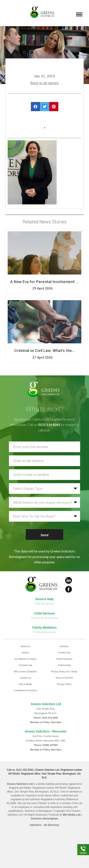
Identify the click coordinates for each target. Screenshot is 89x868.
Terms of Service (64, 678)
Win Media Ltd (71, 815)
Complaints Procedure (25, 690)
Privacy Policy (64, 684)
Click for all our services (45, 618)
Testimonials (64, 665)
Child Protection (64, 659)
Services (64, 646)
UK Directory (51, 825)
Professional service (44, 632)
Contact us (25, 678)
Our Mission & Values (25, 659)
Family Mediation (44, 627)
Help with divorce (44, 604)
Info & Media (26, 684)
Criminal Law (26, 665)
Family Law (64, 652)
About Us (25, 646)
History (25, 652)
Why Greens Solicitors (25, 672)
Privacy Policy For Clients (64, 672)
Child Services (45, 613)
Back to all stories (44, 83)
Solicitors (36, 825)
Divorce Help (44, 599)
